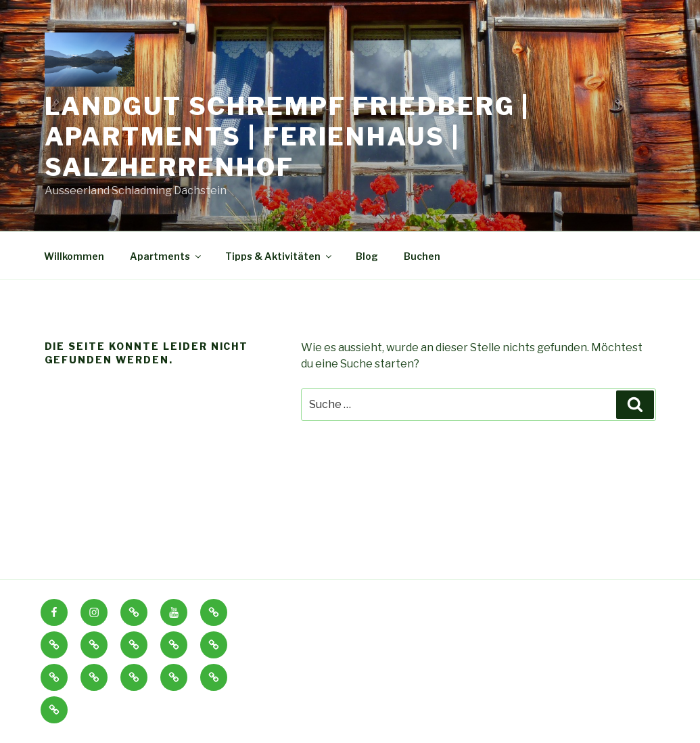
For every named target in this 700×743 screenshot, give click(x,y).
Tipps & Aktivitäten (279, 256)
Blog (367, 256)
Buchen (422, 256)
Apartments (166, 256)
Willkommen (74, 256)
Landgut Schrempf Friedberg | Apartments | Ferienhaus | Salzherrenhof (287, 137)
